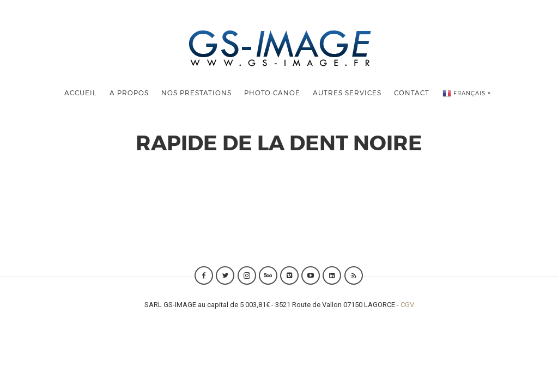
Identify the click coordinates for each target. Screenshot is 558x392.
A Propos (129, 93)
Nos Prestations (196, 93)
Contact (412, 93)
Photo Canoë (272, 93)
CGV (407, 305)
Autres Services (347, 93)
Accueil (80, 93)
